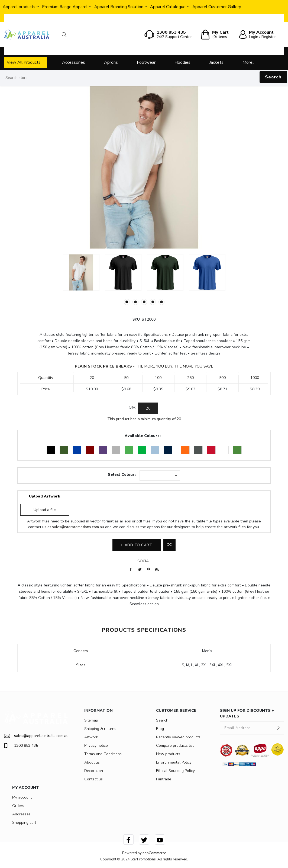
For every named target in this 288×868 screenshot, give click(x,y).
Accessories (74, 62)
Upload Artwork (45, 496)
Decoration (94, 771)
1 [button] (127, 302)
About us (92, 762)
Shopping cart (24, 823)
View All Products (24, 62)
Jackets (216, 62)
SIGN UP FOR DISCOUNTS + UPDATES (247, 713)
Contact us (93, 779)
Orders (18, 806)
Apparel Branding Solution (119, 7)
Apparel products (19, 7)
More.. (248, 62)
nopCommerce (154, 853)
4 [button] (153, 302)
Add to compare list (169, 545)
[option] (81, 272)
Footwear (146, 62)
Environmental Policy (174, 762)
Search (273, 77)
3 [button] (144, 302)
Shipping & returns (100, 729)
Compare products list (175, 746)
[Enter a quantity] (148, 408)
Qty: (132, 407)
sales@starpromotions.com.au (78, 527)
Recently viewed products (178, 737)
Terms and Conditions (103, 754)
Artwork (91, 737)
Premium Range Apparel (65, 7)
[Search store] (144, 78)
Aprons (111, 62)
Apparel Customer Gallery (217, 7)
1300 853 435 (21, 746)
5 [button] (161, 302)
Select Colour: (122, 475)
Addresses (21, 814)
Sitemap (91, 720)
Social (144, 561)
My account (22, 797)
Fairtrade (164, 779)
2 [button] (135, 302)
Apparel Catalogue (168, 7)
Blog (160, 729)
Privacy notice (96, 746)
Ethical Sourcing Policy (175, 771)
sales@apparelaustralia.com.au (36, 736)
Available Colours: (143, 436)
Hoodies (182, 62)
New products (168, 754)
